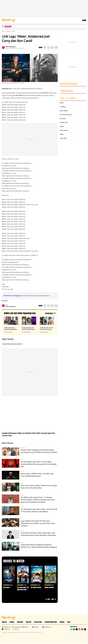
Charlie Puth (64, 122)
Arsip (69, 622)
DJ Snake (63, 118)
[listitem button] (52, 47)
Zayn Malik (63, 138)
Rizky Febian (64, 130)
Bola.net (25, 627)
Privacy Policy (38, 622)
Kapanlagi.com (17, 627)
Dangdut (23, 448)
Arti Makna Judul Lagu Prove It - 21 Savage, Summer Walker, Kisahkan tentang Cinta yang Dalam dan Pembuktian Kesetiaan (37, 500)
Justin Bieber (64, 111)
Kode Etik (29, 622)
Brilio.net (15, 629)
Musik (8, 31)
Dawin (62, 126)
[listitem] (15, 27)
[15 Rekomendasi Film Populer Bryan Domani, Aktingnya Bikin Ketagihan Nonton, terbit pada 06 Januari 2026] (29, 325)
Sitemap (62, 622)
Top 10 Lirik (68, 98)
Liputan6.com (6, 627)
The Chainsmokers (66, 115)
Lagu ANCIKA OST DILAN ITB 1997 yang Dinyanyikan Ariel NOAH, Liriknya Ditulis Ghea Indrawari (38, 523)
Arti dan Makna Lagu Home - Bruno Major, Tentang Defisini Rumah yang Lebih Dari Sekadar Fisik (39, 464)
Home (3, 31)
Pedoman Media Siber (51, 622)
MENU (84, 20)
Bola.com (35, 627)
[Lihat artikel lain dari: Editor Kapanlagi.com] (50, 313)
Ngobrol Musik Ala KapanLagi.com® (12, 344)
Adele (62, 103)
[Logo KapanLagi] (8, 20)
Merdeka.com (47, 627)
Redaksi (12, 622)
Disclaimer (20, 622)
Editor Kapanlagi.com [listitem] (11, 47)
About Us (4, 622)
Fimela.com (6, 629)
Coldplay (63, 107)
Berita (13, 31)
